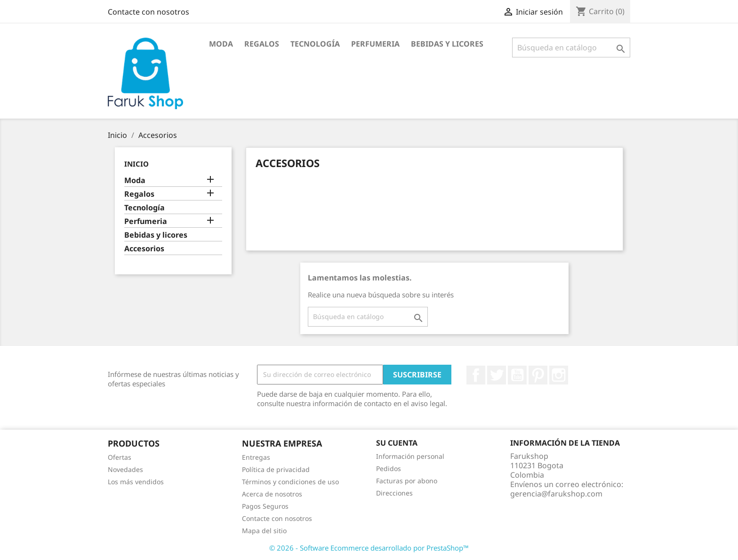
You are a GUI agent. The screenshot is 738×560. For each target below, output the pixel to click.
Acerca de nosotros (272, 494)
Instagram (559, 375)
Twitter (497, 375)
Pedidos (389, 468)
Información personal (410, 456)
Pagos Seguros (265, 506)
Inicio (136, 164)
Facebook (476, 375)
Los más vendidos (136, 482)
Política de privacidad (276, 469)
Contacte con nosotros (148, 12)
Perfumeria (375, 44)
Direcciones (394, 493)
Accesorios (144, 249)
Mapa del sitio (264, 531)
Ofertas (120, 457)
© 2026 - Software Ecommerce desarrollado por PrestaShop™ (369, 548)
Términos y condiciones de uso (290, 482)
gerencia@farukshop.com (556, 494)
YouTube (517, 375)
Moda (221, 44)
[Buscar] (571, 48)
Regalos (262, 44)
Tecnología (315, 44)
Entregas (256, 457)
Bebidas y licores (447, 44)
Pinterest (538, 375)
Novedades (125, 469)
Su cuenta (397, 443)
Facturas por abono (407, 481)
